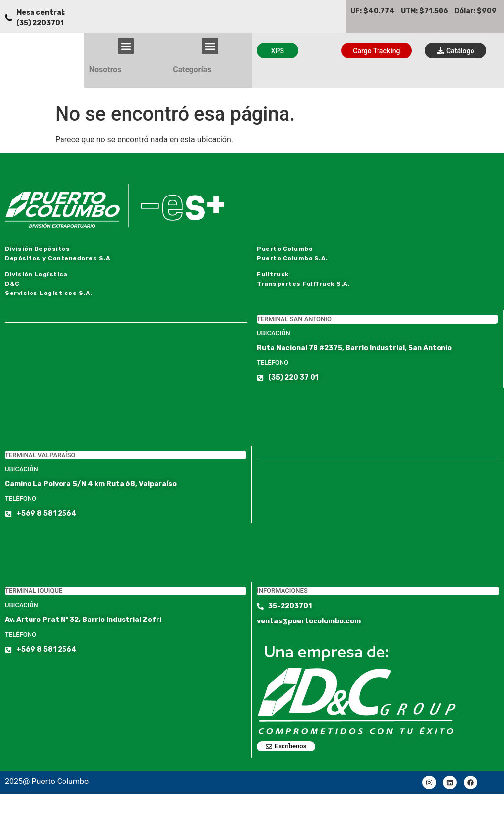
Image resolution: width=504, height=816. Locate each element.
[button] (126, 46)
